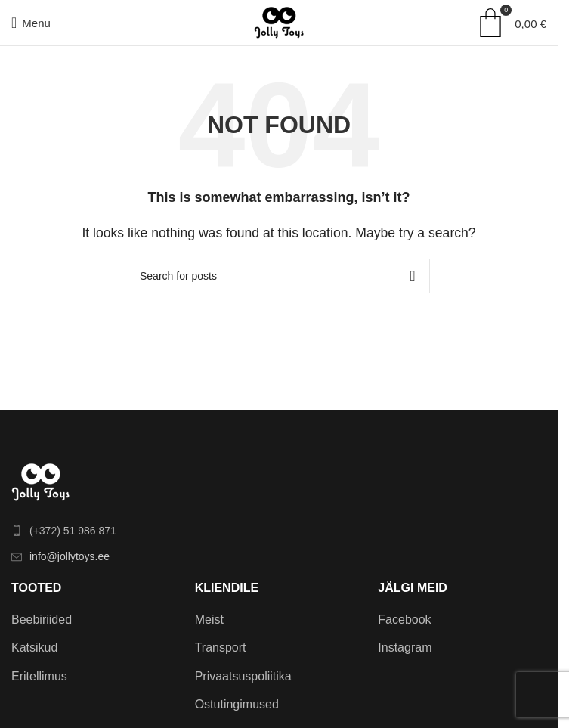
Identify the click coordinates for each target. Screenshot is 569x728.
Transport (221, 647)
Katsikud (34, 647)
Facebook (404, 620)
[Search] (279, 276)
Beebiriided (42, 620)
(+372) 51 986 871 (73, 531)
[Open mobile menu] (31, 23)
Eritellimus (39, 676)
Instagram (405, 647)
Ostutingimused (237, 704)
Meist (209, 620)
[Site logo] (279, 22)
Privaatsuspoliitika (243, 676)
